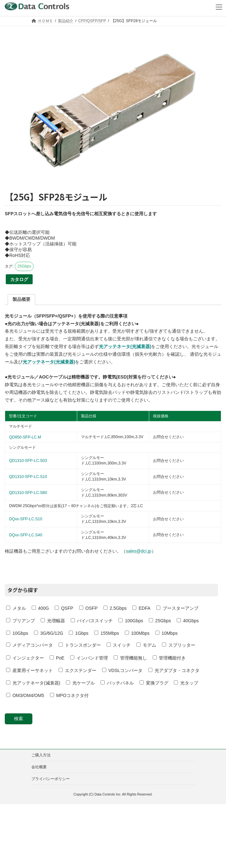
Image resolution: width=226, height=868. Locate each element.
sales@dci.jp (139, 551)
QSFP (64, 608)
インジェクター (25, 658)
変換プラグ (154, 683)
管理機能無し (130, 658)
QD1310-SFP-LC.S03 (28, 461)
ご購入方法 (41, 755)
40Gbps (188, 621)
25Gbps (24, 266)
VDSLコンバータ (122, 670)
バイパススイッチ (92, 621)
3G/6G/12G (48, 633)
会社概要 (39, 767)
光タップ (186, 683)
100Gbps (131, 621)
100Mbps (137, 633)
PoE (57, 658)
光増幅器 (53, 621)
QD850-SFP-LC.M (25, 437)
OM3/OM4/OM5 (25, 695)
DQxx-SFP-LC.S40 (25, 535)
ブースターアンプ (177, 608)
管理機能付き (169, 658)
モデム (146, 645)
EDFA (141, 608)
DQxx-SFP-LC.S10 (25, 519)
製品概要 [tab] (21, 299)
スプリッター (179, 645)
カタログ (19, 279)
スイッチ (119, 645)
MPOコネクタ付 (69, 695)
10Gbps (17, 633)
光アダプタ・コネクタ (174, 670)
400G (40, 608)
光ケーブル (80, 683)
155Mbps (106, 633)
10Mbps (166, 633)
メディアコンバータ (29, 645)
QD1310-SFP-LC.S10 (28, 477)
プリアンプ (20, 621)
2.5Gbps (115, 608)
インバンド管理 (89, 658)
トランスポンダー (80, 645)
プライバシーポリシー (51, 779)
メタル (16, 608)
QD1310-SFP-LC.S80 (28, 493)
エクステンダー (77, 670)
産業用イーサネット (29, 670)
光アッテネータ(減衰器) (33, 683)
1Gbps (79, 633)
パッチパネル (117, 683)
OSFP (88, 608)
